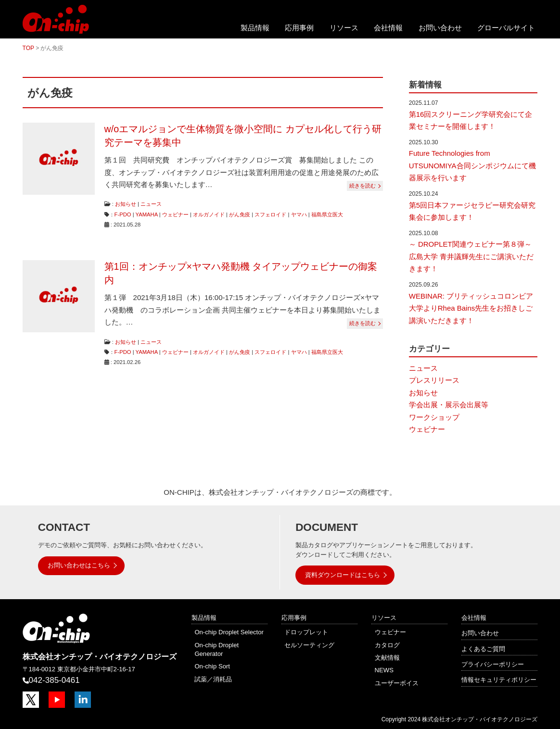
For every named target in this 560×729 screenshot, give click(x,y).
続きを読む (363, 186)
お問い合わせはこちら (79, 565)
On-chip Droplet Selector (229, 632)
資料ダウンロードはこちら (343, 575)
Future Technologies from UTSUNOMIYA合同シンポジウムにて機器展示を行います (472, 165)
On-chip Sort (212, 666)
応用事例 (299, 28)
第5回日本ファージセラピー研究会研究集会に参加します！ (472, 211)
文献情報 (387, 658)
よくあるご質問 (483, 649)
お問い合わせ (440, 28)
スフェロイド (270, 214)
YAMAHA (147, 214)
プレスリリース (434, 380)
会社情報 (388, 28)
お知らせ (126, 204)
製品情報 (255, 28)
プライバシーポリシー (493, 664)
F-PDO (123, 214)
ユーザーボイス (397, 683)
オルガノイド (209, 214)
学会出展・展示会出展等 (449, 405)
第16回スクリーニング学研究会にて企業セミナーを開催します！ (471, 120)
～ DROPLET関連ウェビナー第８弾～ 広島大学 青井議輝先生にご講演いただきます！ (471, 256)
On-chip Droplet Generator (216, 649)
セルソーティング (309, 645)
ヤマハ (299, 214)
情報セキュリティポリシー (499, 680)
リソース (344, 28)
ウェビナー (175, 214)
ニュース (151, 204)
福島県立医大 (327, 214)
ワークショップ (434, 417)
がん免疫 (240, 214)
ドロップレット (306, 632)
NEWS (384, 670)
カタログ (387, 645)
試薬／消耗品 (213, 679)
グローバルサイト (506, 28)
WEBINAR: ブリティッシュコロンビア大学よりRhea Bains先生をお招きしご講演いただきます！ (471, 308)
